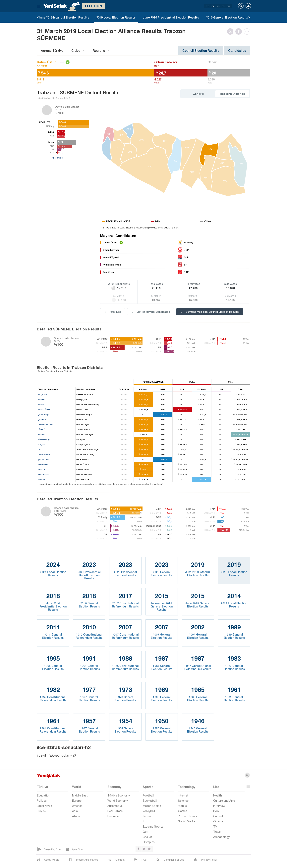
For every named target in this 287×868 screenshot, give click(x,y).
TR (208, 6)
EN (213, 6)
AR (218, 6)
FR (223, 6)
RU (228, 6)
